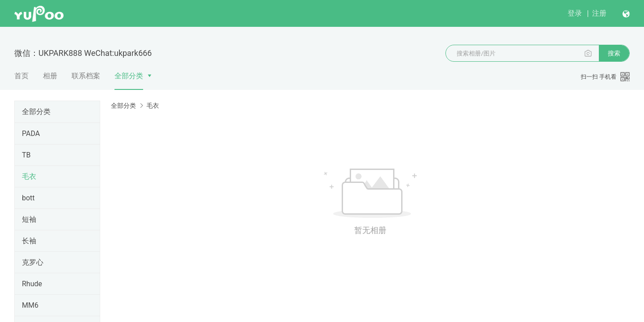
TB (26, 155)
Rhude (32, 284)
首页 (21, 76)
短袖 (29, 219)
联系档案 (86, 76)
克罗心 (33, 262)
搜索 (614, 53)
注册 (599, 13)
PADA (31, 133)
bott (28, 198)
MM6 (30, 305)
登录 (575, 13)
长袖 (29, 241)
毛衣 (29, 176)
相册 (50, 76)
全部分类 (129, 76)
